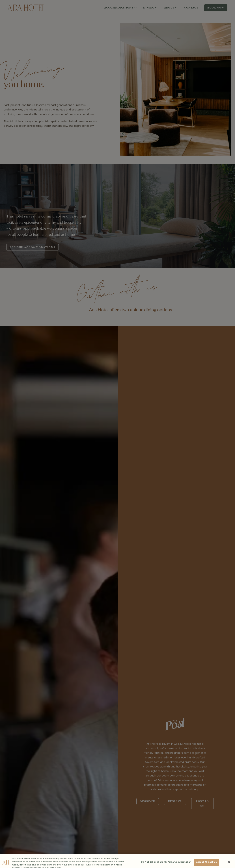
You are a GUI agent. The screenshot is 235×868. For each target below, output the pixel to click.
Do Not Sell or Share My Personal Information (166, 864)
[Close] (229, 864)
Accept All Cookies (206, 864)
